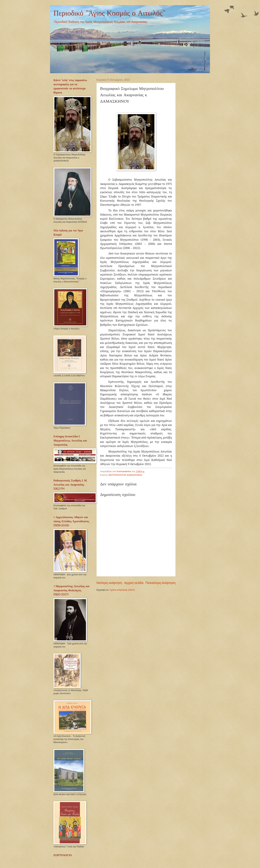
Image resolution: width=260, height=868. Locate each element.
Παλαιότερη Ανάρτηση (161, 583)
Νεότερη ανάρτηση (109, 583)
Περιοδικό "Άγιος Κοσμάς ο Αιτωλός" (109, 14)
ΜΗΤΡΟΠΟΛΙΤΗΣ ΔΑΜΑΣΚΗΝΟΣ (125, 475)
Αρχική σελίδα (134, 583)
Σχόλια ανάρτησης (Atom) (122, 590)
